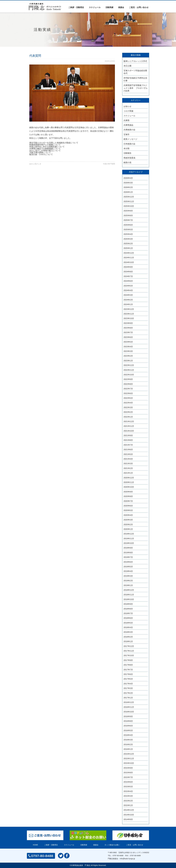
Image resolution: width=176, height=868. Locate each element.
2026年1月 (128, 192)
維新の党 (127, 162)
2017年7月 (128, 670)
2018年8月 (128, 609)
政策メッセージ (130, 139)
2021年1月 (128, 473)
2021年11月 (129, 426)
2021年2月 (128, 468)
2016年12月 (129, 702)
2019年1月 (128, 585)
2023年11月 (129, 314)
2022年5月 (128, 398)
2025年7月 (128, 220)
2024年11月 (129, 258)
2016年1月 (128, 749)
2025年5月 (128, 230)
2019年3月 (128, 576)
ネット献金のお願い (112, 845)
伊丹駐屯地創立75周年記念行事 (135, 79)
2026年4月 (128, 178)
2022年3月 (128, 407)
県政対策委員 (129, 158)
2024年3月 (128, 295)
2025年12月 (129, 197)
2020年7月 (128, 501)
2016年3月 (128, 740)
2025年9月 (128, 211)
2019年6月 (128, 562)
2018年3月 (128, 632)
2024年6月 (128, 281)
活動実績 (109, 7)
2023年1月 (128, 361)
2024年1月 (128, 304)
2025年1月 (128, 248)
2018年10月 (129, 599)
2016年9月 (128, 716)
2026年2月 (128, 187)
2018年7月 (128, 613)
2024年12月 (129, 253)
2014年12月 (129, 810)
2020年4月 (128, 515)
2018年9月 (128, 604)
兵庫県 (126, 120)
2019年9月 (128, 548)
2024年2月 (128, 300)
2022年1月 (128, 417)
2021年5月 (128, 454)
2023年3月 (128, 351)
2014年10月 (129, 815)
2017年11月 (129, 651)
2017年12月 (129, 646)
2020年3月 (128, 520)
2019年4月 (128, 571)
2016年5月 (128, 731)
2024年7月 (128, 276)
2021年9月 (128, 436)
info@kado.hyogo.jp (127, 859)
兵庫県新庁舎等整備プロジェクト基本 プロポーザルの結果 (136, 88)
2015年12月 (129, 754)
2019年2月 (128, 581)
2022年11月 (129, 370)
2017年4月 (128, 684)
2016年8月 (128, 721)
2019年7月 (128, 557)
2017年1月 (128, 698)
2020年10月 (129, 487)
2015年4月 (128, 791)
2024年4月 (128, 290)
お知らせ (127, 106)
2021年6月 (128, 450)
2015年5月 (128, 787)
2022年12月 (129, 365)
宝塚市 (126, 134)
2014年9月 (128, 819)
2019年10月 (129, 543)
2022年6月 (128, 393)
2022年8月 (128, 384)
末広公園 (127, 66)
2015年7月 (128, 777)
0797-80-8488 (118, 856)
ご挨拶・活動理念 (76, 7)
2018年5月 (128, 623)
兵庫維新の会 (129, 130)
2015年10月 (129, 763)
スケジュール (95, 7)
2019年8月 (128, 553)
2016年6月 (128, 726)
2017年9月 (128, 660)
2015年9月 (128, 768)
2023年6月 (128, 337)
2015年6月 (128, 782)
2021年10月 (129, 431)
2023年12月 (129, 309)
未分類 (126, 148)
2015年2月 (128, 801)
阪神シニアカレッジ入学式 (135, 61)
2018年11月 (129, 595)
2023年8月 (128, 328)
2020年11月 (129, 482)
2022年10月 (129, 375)
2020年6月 (128, 506)
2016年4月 (128, 735)
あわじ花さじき (35, 164)
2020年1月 (128, 529)
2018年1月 (128, 641)
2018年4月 (128, 627)
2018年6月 (128, 618)
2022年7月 (128, 389)
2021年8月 (128, 440)
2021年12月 (129, 422)
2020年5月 (128, 510)
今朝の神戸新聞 (109, 164)
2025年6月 (128, 225)
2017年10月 (129, 656)
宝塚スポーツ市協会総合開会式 (135, 72)
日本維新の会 (129, 144)
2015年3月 (128, 796)
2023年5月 (128, 342)
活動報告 (127, 153)
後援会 (121, 7)
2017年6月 (128, 674)
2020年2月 (128, 525)
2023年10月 (129, 318)
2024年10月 (129, 262)
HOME (35, 845)
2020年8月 (128, 496)
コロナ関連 (128, 111)
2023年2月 (128, 356)
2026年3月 (128, 183)
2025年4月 (128, 234)
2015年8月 (128, 773)
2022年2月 (128, 412)
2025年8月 (128, 216)
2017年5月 (128, 679)
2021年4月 (128, 459)
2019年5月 (128, 567)
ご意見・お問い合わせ (139, 7)
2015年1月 (128, 805)
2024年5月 (128, 286)
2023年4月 (128, 347)
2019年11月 (129, 539)
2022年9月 (128, 379)
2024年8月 (128, 272)
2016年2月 (128, 745)
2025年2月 (128, 244)
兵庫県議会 (128, 125)
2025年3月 (128, 239)
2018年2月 (128, 637)
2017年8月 (128, 665)
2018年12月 (129, 590)
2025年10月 (129, 206)
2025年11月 (129, 202)
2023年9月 (128, 323)
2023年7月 (128, 332)
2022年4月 (128, 403)
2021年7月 (128, 445)
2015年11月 (129, 759)
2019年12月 (129, 534)
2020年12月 (129, 478)
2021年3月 (128, 464)
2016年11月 (129, 707)
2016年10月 (129, 712)
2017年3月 (128, 688)
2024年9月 (128, 267)
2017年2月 (128, 693)
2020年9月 (128, 492)
